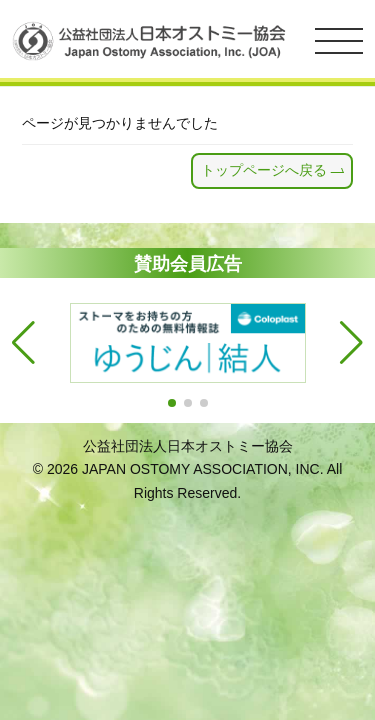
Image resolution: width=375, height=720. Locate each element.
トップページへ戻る (264, 170)
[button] (172, 403)
